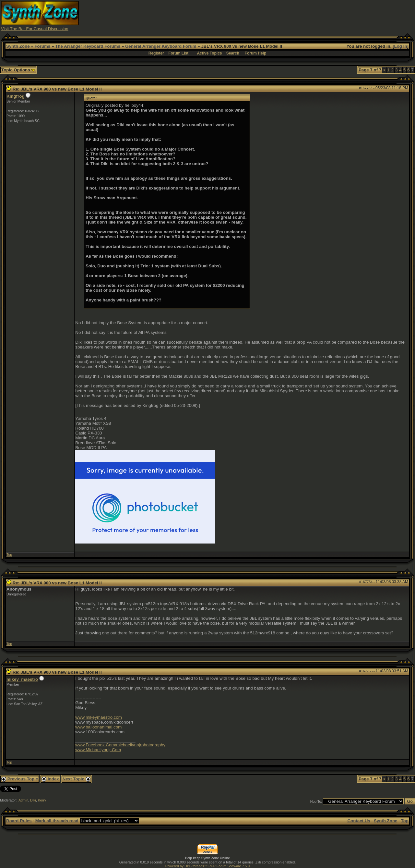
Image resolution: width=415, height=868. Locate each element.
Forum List (178, 53)
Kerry (42, 800)
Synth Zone (18, 46)
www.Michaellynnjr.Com (98, 750)
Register (156, 53)
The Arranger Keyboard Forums (88, 46)
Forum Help (256, 53)
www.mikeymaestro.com (99, 717)
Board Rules (19, 821)
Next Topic (77, 779)
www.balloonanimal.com (98, 727)
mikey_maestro (22, 679)
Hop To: (316, 801)
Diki (33, 800)
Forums (42, 46)
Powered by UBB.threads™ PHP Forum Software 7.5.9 (207, 866)
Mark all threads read (57, 821)
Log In (401, 46)
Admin (23, 800)
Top (9, 555)
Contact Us (359, 821)
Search (233, 53)
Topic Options (18, 70)
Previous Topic (20, 779)
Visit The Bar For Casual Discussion (35, 29)
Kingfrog (16, 96)
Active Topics (209, 53)
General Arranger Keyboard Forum (161, 46)
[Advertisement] (296, 16)
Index (50, 779)
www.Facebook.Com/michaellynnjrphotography (120, 745)
